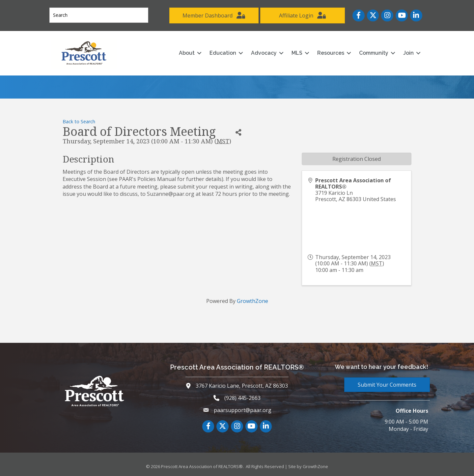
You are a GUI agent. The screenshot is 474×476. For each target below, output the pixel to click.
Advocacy (264, 53)
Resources (331, 53)
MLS (297, 53)
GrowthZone (252, 301)
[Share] (239, 132)
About (187, 53)
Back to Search (79, 121)
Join (408, 53)
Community (374, 53)
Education (223, 53)
